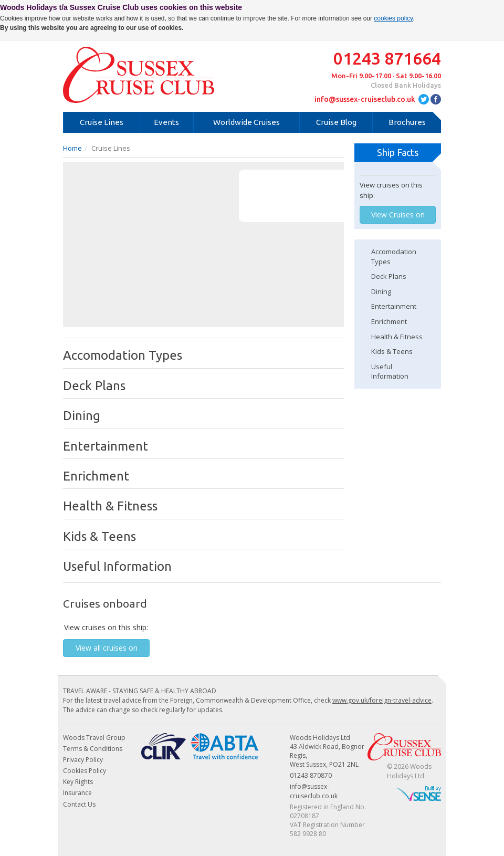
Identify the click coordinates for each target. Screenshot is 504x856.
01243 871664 (387, 58)
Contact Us (79, 804)
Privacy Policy (83, 760)
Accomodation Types (394, 257)
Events (166, 122)
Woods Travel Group (94, 738)
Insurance (77, 793)
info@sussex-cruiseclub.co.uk (365, 99)
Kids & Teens (392, 351)
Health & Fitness (397, 337)
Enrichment (389, 321)
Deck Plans (389, 276)
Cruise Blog (336, 122)
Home (72, 148)
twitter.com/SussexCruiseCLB (424, 99)
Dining (381, 291)
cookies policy (393, 18)
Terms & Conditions (93, 749)
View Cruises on (398, 215)
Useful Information (390, 372)
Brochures (407, 122)
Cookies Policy (85, 771)
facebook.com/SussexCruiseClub (436, 99)
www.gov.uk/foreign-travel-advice (382, 700)
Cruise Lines (102, 122)
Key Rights (78, 782)
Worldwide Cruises (246, 122)
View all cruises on (107, 648)
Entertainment (394, 306)
